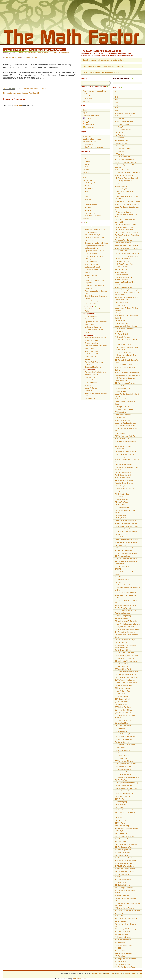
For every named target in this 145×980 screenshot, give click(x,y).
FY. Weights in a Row (122, 407)
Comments (89, 124)
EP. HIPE (118, 569)
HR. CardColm (120, 119)
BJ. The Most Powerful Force (124, 866)
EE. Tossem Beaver (121, 618)
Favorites (86, 170)
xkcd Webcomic (90, 398)
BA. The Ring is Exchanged (124, 888)
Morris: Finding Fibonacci (123, 189)
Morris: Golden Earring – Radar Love (127, 204)
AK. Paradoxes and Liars (123, 940)
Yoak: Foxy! (119, 331)
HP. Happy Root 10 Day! (123, 127)
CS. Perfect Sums (121, 753)
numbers (45, 53)
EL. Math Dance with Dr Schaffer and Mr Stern (127, 589)
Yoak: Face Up (120, 417)
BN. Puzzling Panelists (122, 855)
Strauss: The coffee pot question (126, 162)
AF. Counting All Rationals (123, 953)
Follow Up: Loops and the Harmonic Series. (127, 573)
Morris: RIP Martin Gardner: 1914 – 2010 (127, 216)
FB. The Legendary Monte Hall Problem (125, 511)
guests (87, 191)
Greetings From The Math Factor (126, 683)
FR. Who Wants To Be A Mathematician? (123, 448)
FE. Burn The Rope (121, 502)
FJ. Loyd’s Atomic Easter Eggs (125, 489)
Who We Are (87, 136)
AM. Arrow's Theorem (122, 934)
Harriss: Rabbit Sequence (123, 465)
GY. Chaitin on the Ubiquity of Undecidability (125, 221)
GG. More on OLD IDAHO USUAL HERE (126, 341)
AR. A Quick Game (121, 921)
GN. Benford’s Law (121, 270)
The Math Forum (90, 304)
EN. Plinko (118, 582)
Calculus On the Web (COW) (94, 238)
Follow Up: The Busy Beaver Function (127, 624)
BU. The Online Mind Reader (124, 836)
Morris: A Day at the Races (124, 175)
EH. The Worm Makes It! (123, 608)
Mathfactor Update (121, 186)
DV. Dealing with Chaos (123, 650)
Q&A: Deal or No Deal (122, 699)
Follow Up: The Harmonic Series (126, 605)
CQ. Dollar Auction (121, 758)
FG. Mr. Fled (119, 497)
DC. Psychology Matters (123, 720)
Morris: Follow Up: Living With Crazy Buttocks (127, 309)
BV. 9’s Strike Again (13, 57)
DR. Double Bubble (121, 664)
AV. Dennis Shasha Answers (124, 908)
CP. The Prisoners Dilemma (124, 761)
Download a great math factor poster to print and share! (103, 60)
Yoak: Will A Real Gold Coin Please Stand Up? (127, 468)
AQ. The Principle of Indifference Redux (126, 925)
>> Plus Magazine (91, 232)
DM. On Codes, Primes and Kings (126, 677)
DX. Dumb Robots (121, 643)
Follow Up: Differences (122, 537)
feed (87, 122)
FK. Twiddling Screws (122, 486)
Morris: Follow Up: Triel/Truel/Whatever (122, 273)
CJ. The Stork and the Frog (124, 786)
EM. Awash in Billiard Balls (124, 585)
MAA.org (88, 259)
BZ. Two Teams (120, 823)
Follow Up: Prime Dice (122, 691)
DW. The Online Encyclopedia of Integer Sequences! (126, 646)
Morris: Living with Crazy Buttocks (126, 326)
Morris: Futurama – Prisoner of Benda (127, 202)
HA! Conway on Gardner (123, 212)
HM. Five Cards (120, 135)
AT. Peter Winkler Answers (124, 916)
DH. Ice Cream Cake (122, 696)
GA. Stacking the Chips (123, 389)
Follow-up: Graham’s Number (125, 794)
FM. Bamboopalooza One (123, 472)
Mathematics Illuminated (93, 270)
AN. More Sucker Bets (122, 932)
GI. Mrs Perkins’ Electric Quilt (125, 329)
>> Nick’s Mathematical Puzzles (95, 338)
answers (90, 202)
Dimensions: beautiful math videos (96, 243)
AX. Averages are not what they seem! (125, 899)
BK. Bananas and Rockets (124, 863)
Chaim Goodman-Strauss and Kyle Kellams (94, 92)
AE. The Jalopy (120, 956)
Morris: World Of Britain (123, 420)
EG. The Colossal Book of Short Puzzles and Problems (125, 612)
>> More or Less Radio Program (96, 229)
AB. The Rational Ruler (122, 964)
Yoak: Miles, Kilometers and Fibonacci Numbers (124, 278)
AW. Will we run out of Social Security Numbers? (127, 904)
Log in (85, 113)
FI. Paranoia (119, 491)
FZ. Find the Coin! (121, 391)
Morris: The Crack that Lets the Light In (127, 208)
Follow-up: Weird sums (122, 750)
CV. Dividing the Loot (122, 742)
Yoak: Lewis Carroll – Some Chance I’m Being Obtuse (127, 348)
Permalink (65, 53)
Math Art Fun (89, 324)
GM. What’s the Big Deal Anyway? (126, 290)
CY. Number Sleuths (122, 731)
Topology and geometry (93, 213)
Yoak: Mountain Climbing (123, 478)
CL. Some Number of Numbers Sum (127, 777)
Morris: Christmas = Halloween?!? (126, 540)
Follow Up (86, 172)
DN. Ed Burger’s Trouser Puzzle (125, 675)
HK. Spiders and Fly (122, 141)
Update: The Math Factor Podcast (126, 225)
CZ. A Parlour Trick (121, 729)
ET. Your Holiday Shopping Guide (126, 553)
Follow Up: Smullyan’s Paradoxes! (126, 656)
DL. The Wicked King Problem (125, 680)
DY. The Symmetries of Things (125, 640)
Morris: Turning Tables (122, 457)
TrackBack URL (35, 93)
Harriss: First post (121, 545)
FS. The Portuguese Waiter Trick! (126, 436)
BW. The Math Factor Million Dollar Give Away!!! (34, 50)
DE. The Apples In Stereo (123, 710)
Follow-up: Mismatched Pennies (125, 764)
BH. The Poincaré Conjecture (125, 872)
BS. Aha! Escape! (121, 842)
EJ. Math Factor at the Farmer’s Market (125, 597)
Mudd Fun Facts (90, 278)
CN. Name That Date (122, 772)
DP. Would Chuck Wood (123, 669)
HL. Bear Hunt (120, 138)
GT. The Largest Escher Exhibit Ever (127, 254)
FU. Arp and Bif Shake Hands (125, 426)
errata (87, 186)
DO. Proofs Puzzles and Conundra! (127, 672)
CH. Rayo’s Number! (122, 791)
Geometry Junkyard (91, 253)
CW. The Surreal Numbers (124, 739)
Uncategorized (87, 218)
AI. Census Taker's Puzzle (124, 945)
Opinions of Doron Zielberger (95, 286)
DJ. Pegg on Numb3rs (122, 688)
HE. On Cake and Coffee (123, 157)
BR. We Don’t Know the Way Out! (126, 844)
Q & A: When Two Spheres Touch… (127, 532)
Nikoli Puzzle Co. (91, 357)
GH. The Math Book (121, 334)
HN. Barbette (119, 132)
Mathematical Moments (93, 267)
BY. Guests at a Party (31, 57)
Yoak (86, 167)
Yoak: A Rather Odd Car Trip (124, 454)
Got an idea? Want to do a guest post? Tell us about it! (103, 66)
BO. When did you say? (123, 853)
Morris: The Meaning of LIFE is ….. (126, 248)
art (83, 156)
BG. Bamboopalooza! (122, 874)
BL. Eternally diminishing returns (126, 861)
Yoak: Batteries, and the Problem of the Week (127, 317)
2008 (116, 103)
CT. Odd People (120, 748)
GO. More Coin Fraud (122, 267)
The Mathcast (55, 53)
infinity (87, 194)
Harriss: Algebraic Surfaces (124, 480)
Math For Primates (91, 262)
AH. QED (118, 948)
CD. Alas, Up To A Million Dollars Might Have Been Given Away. (126, 811)
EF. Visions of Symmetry (123, 616)
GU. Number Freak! (121, 251)
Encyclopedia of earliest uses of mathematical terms (95, 247)
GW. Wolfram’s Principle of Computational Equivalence (124, 229)
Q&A (84, 178)
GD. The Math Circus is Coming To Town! (126, 361)
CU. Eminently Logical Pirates (125, 745)
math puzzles (89, 199)
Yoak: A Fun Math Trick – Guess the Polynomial (127, 461)
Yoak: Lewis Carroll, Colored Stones (127, 373)
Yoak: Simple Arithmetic (123, 337)
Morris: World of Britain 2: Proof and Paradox (127, 395)
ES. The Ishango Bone (122, 556)
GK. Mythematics (121, 313)
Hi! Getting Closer (121, 146)
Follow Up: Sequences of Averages (127, 526)
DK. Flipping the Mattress (123, 685)
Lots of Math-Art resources (94, 256)
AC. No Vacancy (120, 962)
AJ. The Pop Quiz (121, 943)
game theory (22, 53)
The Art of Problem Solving (94, 330)
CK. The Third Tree (121, 780)
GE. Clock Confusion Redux (124, 352)
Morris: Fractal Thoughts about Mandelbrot (125, 193)
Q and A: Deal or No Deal (123, 713)
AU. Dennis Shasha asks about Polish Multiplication (127, 912)
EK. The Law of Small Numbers (125, 593)
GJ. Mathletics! (120, 321)
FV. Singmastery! (120, 412)
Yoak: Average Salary (122, 323)
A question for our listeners (124, 483)
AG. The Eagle (120, 951)
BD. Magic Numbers (122, 882)
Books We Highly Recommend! (93, 147)
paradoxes (88, 210)
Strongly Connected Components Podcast (96, 297)
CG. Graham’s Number (122, 796)
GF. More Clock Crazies (123, 345)
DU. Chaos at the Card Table (124, 653)
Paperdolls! (119, 577)
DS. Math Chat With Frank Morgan (126, 661)
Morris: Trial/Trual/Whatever (124, 287)
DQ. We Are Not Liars (122, 666)
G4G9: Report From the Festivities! (127, 232)
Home (85, 110)
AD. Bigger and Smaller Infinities (126, 959)
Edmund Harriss (88, 96)
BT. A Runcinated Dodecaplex (125, 839)
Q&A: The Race (120, 799)
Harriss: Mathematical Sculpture (125, 451)
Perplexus (88, 359)
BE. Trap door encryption (123, 880)
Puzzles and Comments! (123, 243)
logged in (18, 105)
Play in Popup (35, 88)
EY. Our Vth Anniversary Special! (126, 523)
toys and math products (93, 216)
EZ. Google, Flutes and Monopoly (126, 518)
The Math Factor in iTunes (93, 119)
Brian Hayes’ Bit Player (93, 235)
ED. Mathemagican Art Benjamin (126, 621)
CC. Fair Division (120, 815)
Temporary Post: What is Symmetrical (127, 375)
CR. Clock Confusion (122, 756)
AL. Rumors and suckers (123, 937)
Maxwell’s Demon (91, 275)
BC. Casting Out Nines (122, 885)
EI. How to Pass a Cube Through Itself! (126, 601)
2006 (116, 108)
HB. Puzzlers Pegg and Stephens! (126, 178)
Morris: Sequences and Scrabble (126, 542)
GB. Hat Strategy (120, 386)
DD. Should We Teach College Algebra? (125, 716)
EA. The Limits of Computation (125, 632)
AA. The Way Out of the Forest (125, 967)
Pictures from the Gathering (124, 122)
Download (43, 88)
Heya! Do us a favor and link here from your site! (101, 72)
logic (86, 197)
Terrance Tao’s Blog (91, 301)
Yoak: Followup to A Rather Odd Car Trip (127, 443)
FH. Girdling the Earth (122, 494)
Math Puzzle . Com (91, 351)
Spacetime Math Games (93, 367)
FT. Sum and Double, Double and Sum (126, 430)
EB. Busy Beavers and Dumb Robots (127, 629)
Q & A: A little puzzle (122, 702)
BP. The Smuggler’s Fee (123, 850)
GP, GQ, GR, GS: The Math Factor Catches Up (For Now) (126, 258)
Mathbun (88, 385)
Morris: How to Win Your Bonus (125, 521)
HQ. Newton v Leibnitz (122, 124)
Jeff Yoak (86, 101)
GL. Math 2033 (120, 305)
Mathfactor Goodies (89, 142)
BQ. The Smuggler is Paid (124, 847)
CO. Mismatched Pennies (123, 769)
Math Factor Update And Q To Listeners (125, 166)
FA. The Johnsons (121, 515)
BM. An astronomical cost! (124, 858)
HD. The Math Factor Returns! (125, 159)
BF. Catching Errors (121, 877)
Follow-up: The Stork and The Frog (126, 783)
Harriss (87, 161)
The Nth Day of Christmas (123, 181)
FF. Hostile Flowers (121, 499)
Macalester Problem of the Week (96, 346)
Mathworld (88, 273)
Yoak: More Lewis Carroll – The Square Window (125, 356)
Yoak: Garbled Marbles (122, 170)
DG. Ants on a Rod (121, 704)
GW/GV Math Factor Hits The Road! (127, 245)
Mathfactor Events (34, 53)
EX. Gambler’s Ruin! (122, 534)
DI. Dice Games (120, 694)
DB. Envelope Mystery (122, 723)
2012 (116, 92)
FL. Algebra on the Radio (123, 475)
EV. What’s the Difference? (124, 548)
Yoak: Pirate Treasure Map (124, 264)
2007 (116, 105)
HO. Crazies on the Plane (123, 130)
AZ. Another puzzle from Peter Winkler (125, 892)
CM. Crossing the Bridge (123, 775)
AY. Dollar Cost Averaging (123, 895)
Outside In (88, 288)
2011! (117, 183)
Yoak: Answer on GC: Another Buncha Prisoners (125, 379)
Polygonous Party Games (123, 240)
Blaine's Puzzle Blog (92, 343)
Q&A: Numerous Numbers (124, 767)
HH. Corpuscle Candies (123, 149)
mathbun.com (89, 127)
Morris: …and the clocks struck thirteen (125, 403)
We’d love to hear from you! (92, 139)
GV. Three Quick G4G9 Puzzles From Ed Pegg (127, 236)
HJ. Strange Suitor (121, 143)
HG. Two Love (120, 151)
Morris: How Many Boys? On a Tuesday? (125, 283)
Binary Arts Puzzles (91, 319)
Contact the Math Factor (91, 116)
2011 (116, 94)
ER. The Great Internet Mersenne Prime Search (126, 563)
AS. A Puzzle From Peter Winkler (126, 919)
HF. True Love (119, 154)
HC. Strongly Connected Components (127, 173)
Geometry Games (91, 377)
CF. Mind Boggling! (121, 802)
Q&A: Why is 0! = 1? (122, 807)
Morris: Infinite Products (123, 415)
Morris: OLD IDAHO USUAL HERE (126, 365)
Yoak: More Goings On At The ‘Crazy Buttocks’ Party (127, 294)
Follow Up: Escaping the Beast (125, 734)
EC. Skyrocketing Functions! (124, 627)
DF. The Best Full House (123, 707)
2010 (116, 97)
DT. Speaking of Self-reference (125, 658)
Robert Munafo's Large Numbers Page (96, 292)
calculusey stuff (90, 183)
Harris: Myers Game (122, 303)
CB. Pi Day (118, 818)
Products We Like (89, 144)
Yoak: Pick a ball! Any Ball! (124, 439)
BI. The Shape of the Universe (125, 869)
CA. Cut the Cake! (121, 820)
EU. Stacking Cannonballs (124, 551)
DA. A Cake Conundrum (123, 726)
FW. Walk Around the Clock (124, 409)
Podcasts (86, 175)
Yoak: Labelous (120, 433)
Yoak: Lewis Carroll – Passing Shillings (125, 369)
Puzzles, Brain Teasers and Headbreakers (94, 363)
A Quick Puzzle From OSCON (125, 113)
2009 (116, 100)
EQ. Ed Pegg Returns (122, 566)
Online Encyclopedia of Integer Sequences (95, 282)
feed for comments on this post (16, 93)
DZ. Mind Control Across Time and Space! (126, 636)
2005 (116, 111)
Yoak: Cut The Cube (122, 399)
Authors (85, 159)
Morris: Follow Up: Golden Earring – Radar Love (127, 198)
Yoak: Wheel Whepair (122, 261)
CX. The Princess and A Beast (125, 737)
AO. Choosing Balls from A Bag (125, 929)
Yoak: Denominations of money (125, 116)
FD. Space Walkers (121, 505)
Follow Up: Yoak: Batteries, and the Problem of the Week (127, 299)
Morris (87, 164)
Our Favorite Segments (122, 78)
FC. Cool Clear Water (122, 508)
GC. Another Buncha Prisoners (125, 383)
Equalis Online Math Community (96, 251)
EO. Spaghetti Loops (122, 580)
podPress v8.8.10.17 (81, 979)
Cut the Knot (89, 240)
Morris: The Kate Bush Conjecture (126, 423)
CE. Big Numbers (121, 805)
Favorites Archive (121, 83)
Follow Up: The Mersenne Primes (126, 559)
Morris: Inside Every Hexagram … (126, 529)
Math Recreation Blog (92, 264)
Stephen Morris (88, 99)
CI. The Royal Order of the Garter (126, 788)
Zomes (87, 333)
